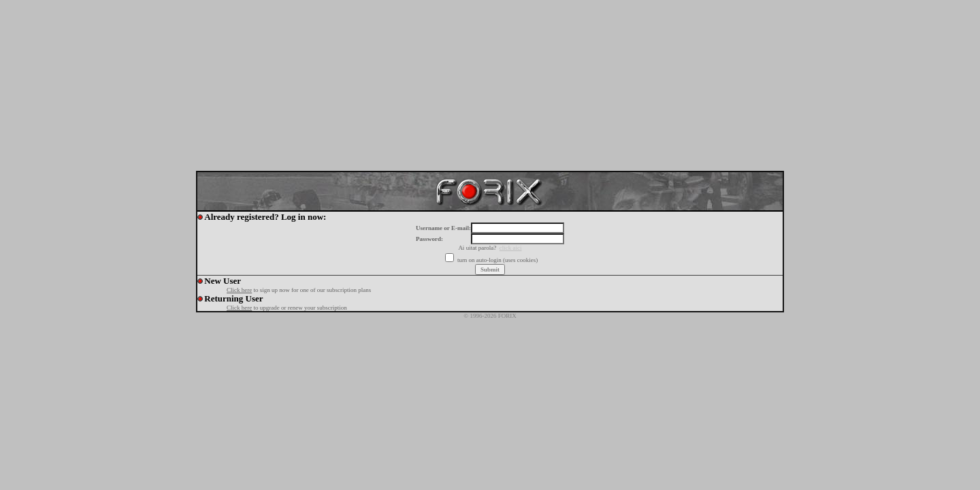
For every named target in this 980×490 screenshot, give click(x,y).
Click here (239, 290)
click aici (511, 248)
